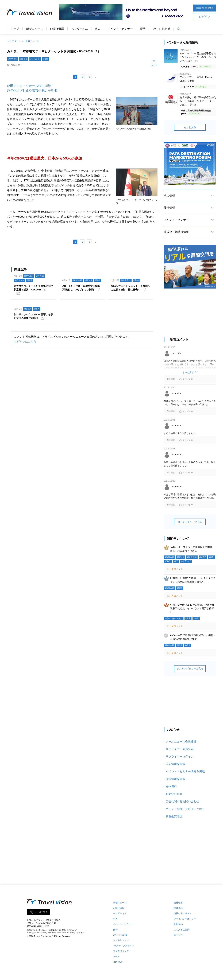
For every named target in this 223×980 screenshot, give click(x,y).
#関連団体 (192, 557)
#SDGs (168, 561)
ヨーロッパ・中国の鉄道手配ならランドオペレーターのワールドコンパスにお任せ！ (198, 57)
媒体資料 (171, 786)
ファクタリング (121, 951)
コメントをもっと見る (190, 522)
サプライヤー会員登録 (180, 749)
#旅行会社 (169, 557)
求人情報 (169, 196)
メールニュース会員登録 (181, 742)
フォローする (41, 912)
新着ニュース (34, 29)
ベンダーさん (79, 29)
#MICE (203, 557)
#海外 (45, 59)
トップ (15, 29)
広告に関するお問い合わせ (182, 801)
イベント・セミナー (120, 29)
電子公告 (178, 935)
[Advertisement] (190, 315)
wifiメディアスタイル (124, 946)
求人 (98, 29)
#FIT (176, 561)
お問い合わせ (174, 794)
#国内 (188, 619)
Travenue (118, 962)
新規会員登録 (205, 8)
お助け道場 (57, 29)
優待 (143, 29)
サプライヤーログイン (180, 757)
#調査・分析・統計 (174, 619)
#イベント (35, 59)
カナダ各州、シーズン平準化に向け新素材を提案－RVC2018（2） (33, 288)
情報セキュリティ (183, 913)
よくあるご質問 (182, 930)
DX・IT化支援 (161, 29)
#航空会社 (13, 59)
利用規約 (178, 924)
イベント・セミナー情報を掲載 (185, 771)
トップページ (14, 41)
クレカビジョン (121, 940)
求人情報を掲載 (175, 764)
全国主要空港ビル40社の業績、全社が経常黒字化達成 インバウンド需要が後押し (192, 608)
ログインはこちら (25, 342)
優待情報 (169, 208)
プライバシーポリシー (185, 919)
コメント (177, 569)
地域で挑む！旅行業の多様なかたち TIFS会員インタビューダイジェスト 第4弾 (198, 101)
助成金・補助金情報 (176, 232)
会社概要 (178, 903)
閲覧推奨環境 (174, 816)
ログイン (205, 17)
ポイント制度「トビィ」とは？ (185, 809)
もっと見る (190, 127)
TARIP (116, 956)
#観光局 (24, 59)
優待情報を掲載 (175, 779)
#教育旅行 (186, 561)
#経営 (180, 588)
